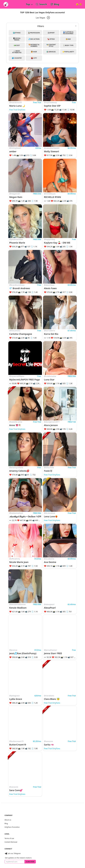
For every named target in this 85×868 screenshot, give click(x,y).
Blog (6, 823)
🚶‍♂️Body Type (68, 45)
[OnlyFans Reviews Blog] (55, 4)
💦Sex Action (34, 39)
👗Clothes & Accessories (68, 33)
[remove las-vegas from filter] (48, 18)
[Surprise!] (81, 4)
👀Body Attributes (17, 52)
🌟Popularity (68, 52)
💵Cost (17, 45)
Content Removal (11, 842)
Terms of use (9, 838)
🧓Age (68, 39)
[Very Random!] (77, 4)
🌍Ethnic (17, 33)
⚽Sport (51, 33)
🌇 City (34, 58)
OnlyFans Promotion (12, 827)
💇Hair (34, 52)
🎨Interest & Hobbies (34, 45)
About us (8, 820)
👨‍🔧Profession (34, 33)
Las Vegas (40, 18)
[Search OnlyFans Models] (41, 4)
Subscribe (30, 862)
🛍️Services (51, 52)
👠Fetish (51, 39)
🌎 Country (17, 58)
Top (28, 4)
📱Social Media (17, 39)
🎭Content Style (51, 45)
